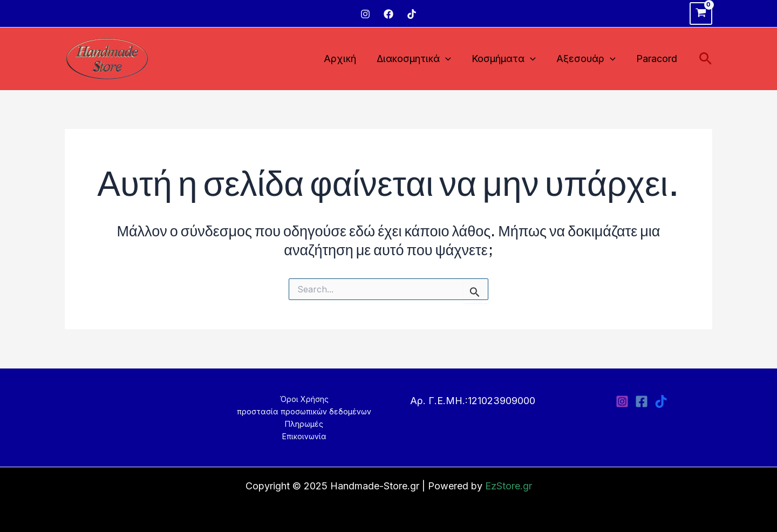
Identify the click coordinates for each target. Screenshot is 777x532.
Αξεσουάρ (588, 59)
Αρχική (345, 59)
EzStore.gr (509, 486)
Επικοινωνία (304, 436)
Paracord (658, 59)
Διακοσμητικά (418, 59)
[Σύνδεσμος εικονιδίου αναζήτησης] (706, 59)
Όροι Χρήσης (304, 399)
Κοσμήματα (507, 59)
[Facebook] (388, 14)
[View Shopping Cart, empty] (701, 13)
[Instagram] (365, 14)
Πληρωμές (304, 424)
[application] (450, 59)
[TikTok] (412, 14)
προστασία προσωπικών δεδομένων (304, 411)
